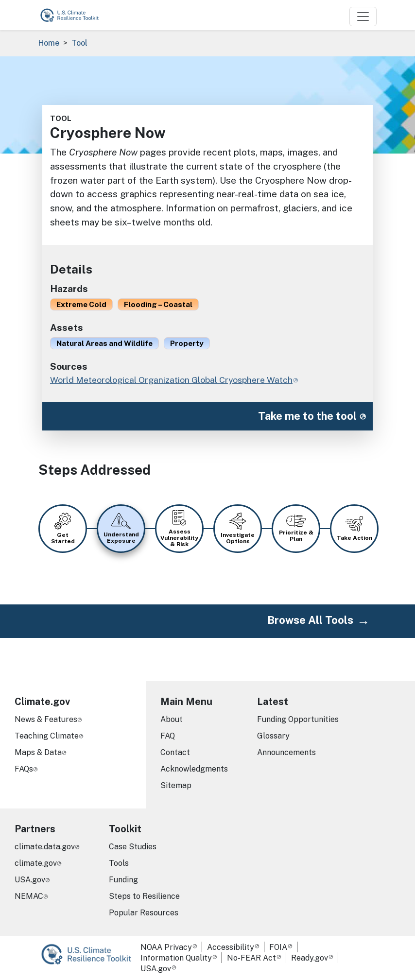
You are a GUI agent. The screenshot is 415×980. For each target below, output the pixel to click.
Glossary (273, 736)
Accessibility (231, 947)
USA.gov (30, 880)
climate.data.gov (45, 847)
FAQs (24, 769)
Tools (119, 863)
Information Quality (176, 958)
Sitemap (176, 785)
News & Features (46, 719)
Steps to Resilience (144, 896)
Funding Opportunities (298, 719)
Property (187, 343)
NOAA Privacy (166, 947)
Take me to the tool (307, 416)
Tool (79, 43)
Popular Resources (144, 913)
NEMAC (29, 896)
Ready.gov (310, 958)
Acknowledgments (194, 769)
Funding (123, 880)
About (172, 719)
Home (49, 43)
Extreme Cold (81, 304)
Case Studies (133, 847)
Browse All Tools (310, 620)
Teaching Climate (47, 736)
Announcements (286, 752)
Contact (175, 752)
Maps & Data (38, 752)
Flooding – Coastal (158, 304)
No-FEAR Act (251, 958)
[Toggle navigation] (363, 17)
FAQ (168, 736)
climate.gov (36, 863)
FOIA (278, 947)
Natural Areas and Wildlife (104, 343)
